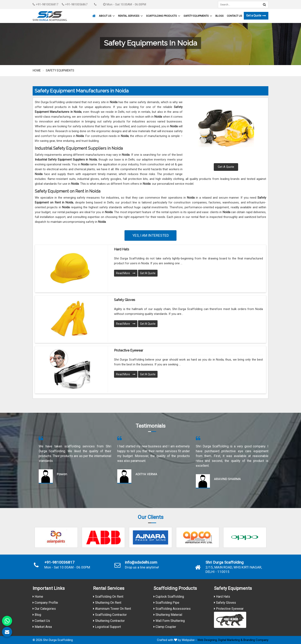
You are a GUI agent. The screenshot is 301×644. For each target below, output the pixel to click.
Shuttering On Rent (107, 603)
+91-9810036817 (45, 4)
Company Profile (45, 603)
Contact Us (235, 16)
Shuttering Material (168, 615)
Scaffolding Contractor (110, 615)
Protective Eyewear (129, 350)
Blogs (220, 16)
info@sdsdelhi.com (141, 562)
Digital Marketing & (230, 640)
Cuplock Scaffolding (169, 597)
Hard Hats (122, 249)
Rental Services (130, 16)
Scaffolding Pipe (166, 603)
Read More (126, 273)
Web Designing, (207, 640)
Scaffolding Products (163, 16)
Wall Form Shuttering (169, 621)
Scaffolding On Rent (108, 597)
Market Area (42, 627)
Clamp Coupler (165, 627)
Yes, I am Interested (151, 235)
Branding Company (256, 640)
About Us (107, 16)
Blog (37, 615)
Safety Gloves (125, 300)
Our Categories (44, 609)
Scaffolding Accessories (172, 609)
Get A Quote (226, 167)
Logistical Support (107, 627)
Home (37, 71)
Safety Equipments (198, 16)
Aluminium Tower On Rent (112, 609)
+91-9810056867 (75, 4)
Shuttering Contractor (109, 621)
